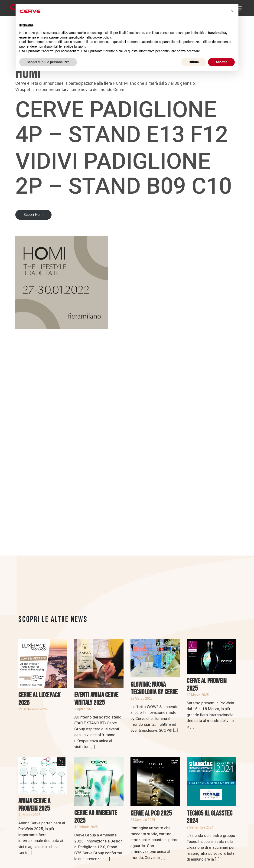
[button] (232, 11)
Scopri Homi (33, 215)
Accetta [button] (221, 62)
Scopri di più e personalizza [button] (48, 62)
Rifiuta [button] (194, 62)
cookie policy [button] (102, 37)
